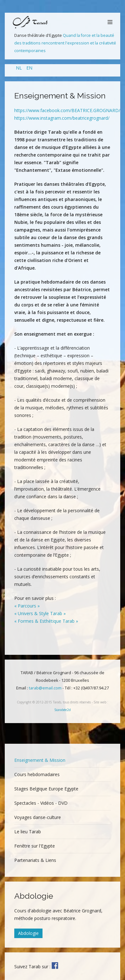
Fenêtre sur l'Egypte (35, 846)
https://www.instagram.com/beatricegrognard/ (62, 118)
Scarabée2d (62, 710)
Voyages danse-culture (38, 817)
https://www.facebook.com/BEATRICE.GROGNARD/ (67, 110)
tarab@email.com (45, 688)
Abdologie (28, 933)
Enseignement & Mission (40, 760)
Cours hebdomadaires (37, 774)
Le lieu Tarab (28, 832)
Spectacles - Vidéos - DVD (41, 803)
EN (29, 68)
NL (20, 68)
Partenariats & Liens (35, 860)
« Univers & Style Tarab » (40, 613)
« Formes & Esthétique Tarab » (46, 621)
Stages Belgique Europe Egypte (46, 789)
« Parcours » (27, 606)
